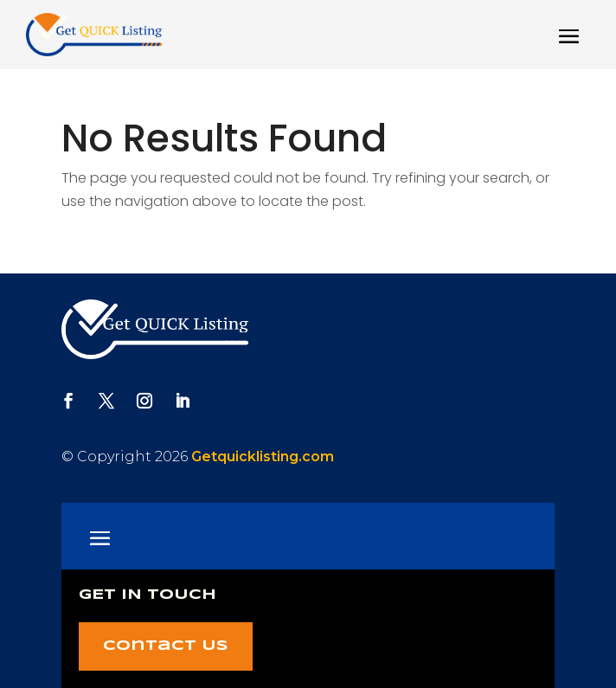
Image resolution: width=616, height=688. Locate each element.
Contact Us (166, 646)
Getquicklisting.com (263, 457)
